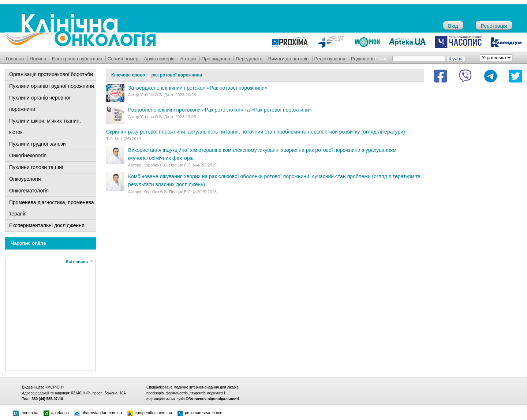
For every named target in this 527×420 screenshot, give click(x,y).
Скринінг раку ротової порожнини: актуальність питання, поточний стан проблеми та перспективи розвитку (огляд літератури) (256, 132)
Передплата (249, 59)
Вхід (453, 26)
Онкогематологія (29, 191)
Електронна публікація (77, 59)
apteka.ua (56, 413)
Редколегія (363, 59)
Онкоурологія (25, 179)
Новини (38, 59)
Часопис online (28, 243)
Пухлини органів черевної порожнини (40, 103)
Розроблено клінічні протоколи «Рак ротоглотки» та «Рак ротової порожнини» (220, 110)
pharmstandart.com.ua (98, 413)
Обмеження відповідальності (212, 399)
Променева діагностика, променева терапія (52, 208)
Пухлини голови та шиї (36, 167)
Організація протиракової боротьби (51, 74)
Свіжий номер (123, 59)
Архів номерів (159, 59)
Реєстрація (494, 26)
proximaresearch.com (200, 413)
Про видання (216, 59)
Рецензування (330, 59)
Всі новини (77, 262)
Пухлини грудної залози (38, 144)
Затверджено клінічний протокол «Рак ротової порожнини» (198, 88)
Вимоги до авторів (288, 59)
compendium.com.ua (149, 413)
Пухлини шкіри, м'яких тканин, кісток (45, 126)
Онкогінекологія (28, 155)
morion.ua (26, 413)
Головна (15, 59)
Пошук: (383, 59)
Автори (188, 59)
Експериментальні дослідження (47, 225)
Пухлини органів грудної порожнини (52, 86)
